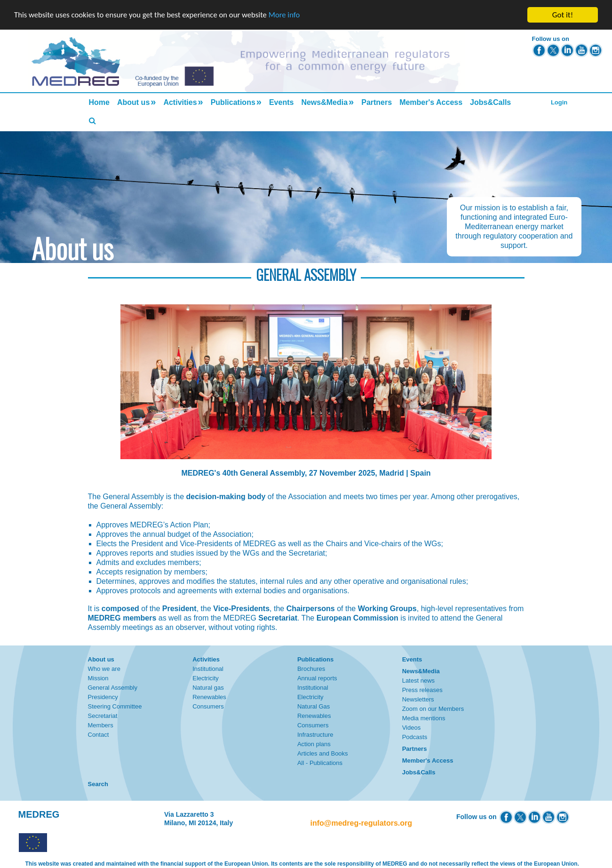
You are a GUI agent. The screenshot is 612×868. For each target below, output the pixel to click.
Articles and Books (323, 753)
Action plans (314, 744)
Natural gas (208, 688)
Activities (180, 102)
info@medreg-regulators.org (362, 823)
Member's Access (431, 102)
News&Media (324, 102)
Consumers (208, 706)
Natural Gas (314, 706)
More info (289, 15)
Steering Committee (115, 706)
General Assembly (113, 688)
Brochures (311, 669)
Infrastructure (315, 735)
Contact (99, 735)
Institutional (208, 669)
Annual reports (317, 678)
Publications (233, 102)
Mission (98, 678)
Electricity (206, 678)
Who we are (104, 669)
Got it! (563, 15)
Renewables (209, 697)
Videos (412, 728)
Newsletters (418, 699)
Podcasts (415, 737)
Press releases (422, 690)
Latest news (418, 681)
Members (101, 725)
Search (98, 784)
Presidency (103, 697)
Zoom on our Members (433, 709)
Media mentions (424, 718)
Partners (377, 102)
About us (133, 102)
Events (281, 102)
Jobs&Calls (490, 102)
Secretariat (103, 716)
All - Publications (320, 763)
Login (559, 102)
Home (99, 102)
